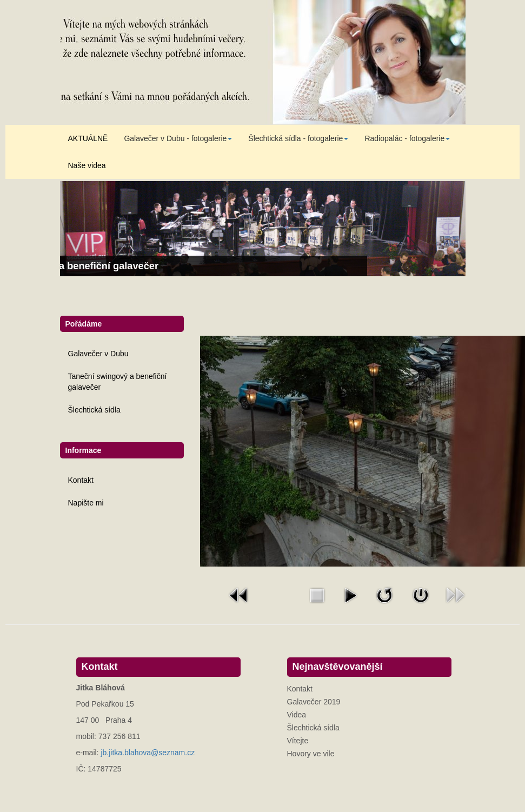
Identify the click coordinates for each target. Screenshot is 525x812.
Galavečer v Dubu (98, 354)
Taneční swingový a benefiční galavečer (118, 382)
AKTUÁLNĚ (88, 138)
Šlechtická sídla (94, 410)
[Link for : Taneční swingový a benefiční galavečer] (263, 229)
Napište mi (86, 503)
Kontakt (81, 480)
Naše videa (87, 165)
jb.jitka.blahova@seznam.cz (148, 753)
